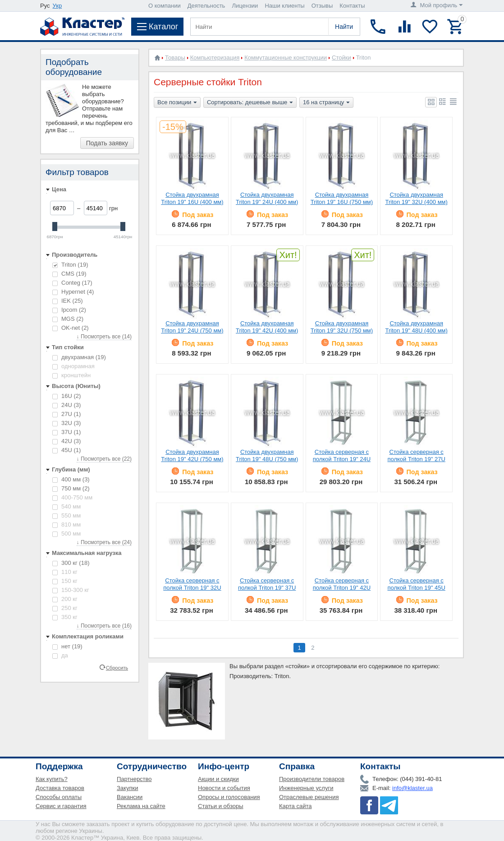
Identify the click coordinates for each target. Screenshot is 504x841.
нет (67, 646)
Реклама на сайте (141, 806)
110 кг (65, 572)
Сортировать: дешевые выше (250, 103)
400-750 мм (72, 497)
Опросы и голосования (229, 797)
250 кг (65, 608)
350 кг (65, 617)
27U (66, 414)
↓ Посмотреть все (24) (104, 542)
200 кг (65, 599)
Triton (70, 265)
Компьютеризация (215, 58)
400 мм (71, 479)
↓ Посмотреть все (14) (104, 337)
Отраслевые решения (309, 797)
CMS (69, 274)
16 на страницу (326, 103)
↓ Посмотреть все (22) (104, 459)
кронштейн (71, 375)
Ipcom (69, 310)
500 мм (66, 534)
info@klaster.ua (412, 788)
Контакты (352, 6)
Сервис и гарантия (61, 806)
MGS (68, 319)
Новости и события (224, 788)
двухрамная (79, 357)
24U (66, 405)
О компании (165, 6)
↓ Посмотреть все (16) (104, 626)
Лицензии (245, 6)
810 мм (66, 524)
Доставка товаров (60, 788)
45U (66, 450)
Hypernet (73, 292)
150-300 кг (71, 590)
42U (66, 441)
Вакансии (130, 797)
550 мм (66, 515)
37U (66, 432)
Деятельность (206, 6)
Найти (344, 27)
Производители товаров (312, 779)
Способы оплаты (59, 797)
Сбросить (117, 667)
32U (66, 423)
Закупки (127, 788)
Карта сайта (295, 806)
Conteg (72, 283)
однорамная (73, 366)
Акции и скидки (218, 779)
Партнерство (134, 779)
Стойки (341, 58)
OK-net (71, 328)
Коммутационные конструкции (286, 58)
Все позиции (177, 103)
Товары (175, 58)
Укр (57, 6)
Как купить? (52, 779)
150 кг (65, 581)
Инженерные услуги (306, 788)
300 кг (71, 563)
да (60, 655)
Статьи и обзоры (221, 806)
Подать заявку (107, 143)
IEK (68, 301)
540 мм (66, 506)
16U (66, 396)
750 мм (71, 488)
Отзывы (322, 6)
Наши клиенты (284, 6)
